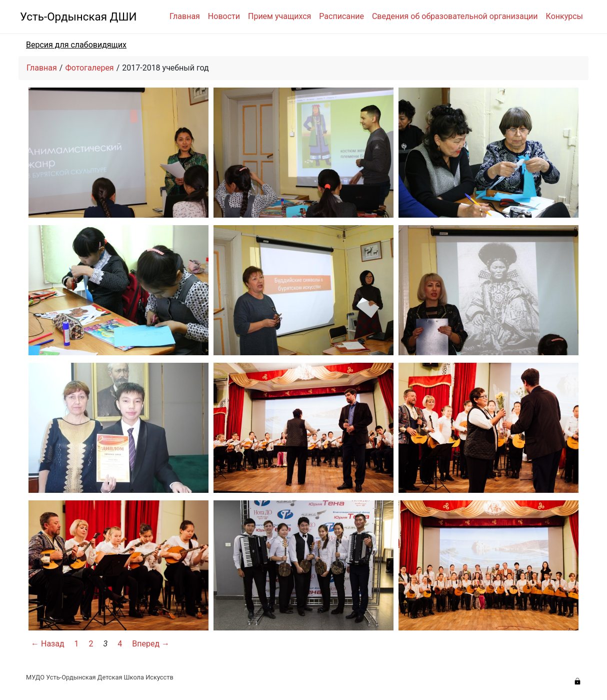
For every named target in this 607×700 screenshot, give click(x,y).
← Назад (48, 644)
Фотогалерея (89, 68)
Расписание (341, 16)
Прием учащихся (279, 16)
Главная (185, 16)
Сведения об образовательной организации (455, 16)
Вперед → (151, 644)
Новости (224, 16)
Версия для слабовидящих (76, 45)
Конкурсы (564, 16)
